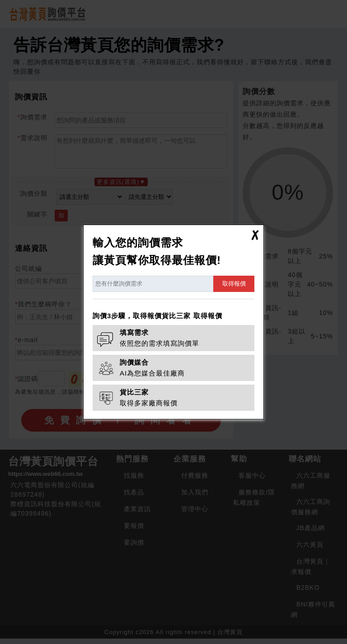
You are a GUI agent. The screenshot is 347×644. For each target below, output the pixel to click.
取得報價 (234, 284)
